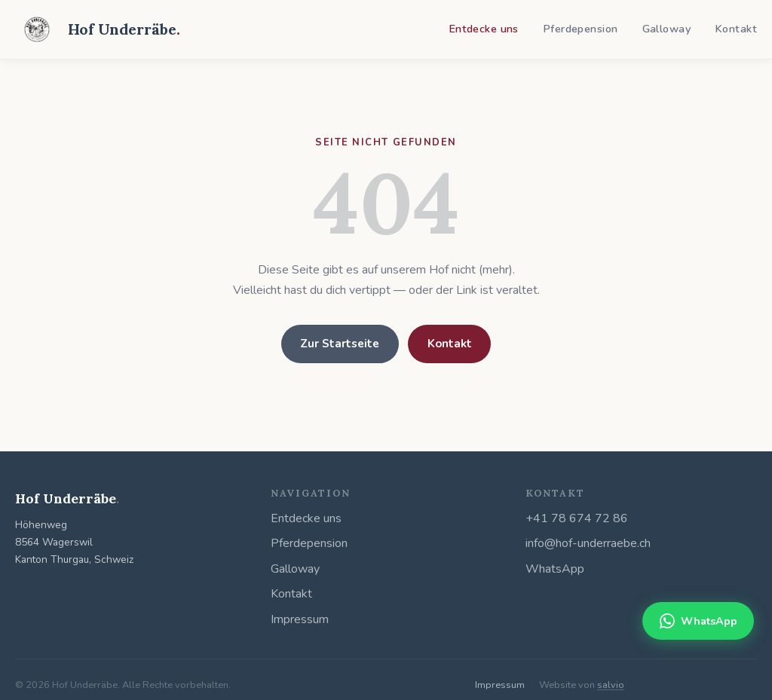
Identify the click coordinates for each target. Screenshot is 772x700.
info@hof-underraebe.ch (588, 543)
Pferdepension (581, 29)
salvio (611, 685)
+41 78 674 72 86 (577, 518)
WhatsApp (555, 569)
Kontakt (736, 29)
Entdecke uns (484, 29)
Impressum (300, 619)
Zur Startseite (340, 344)
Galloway (666, 29)
